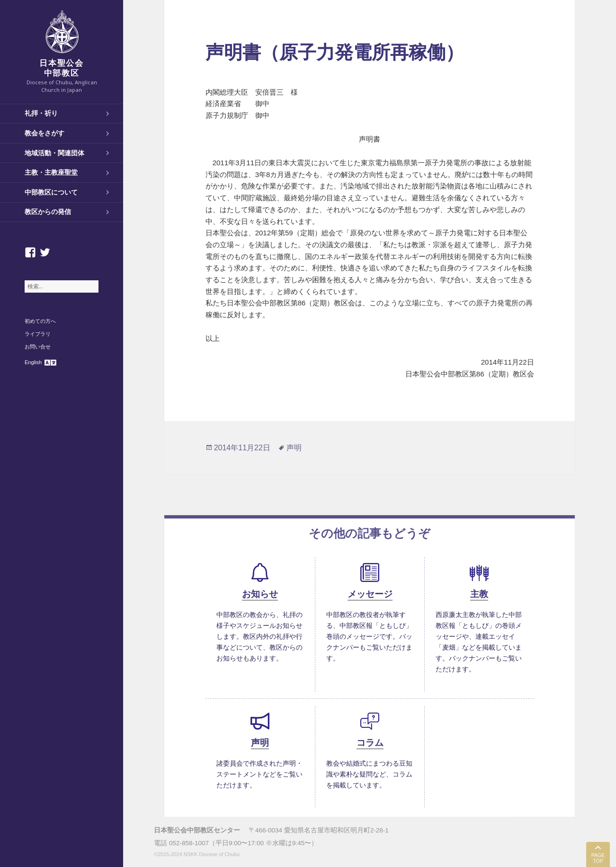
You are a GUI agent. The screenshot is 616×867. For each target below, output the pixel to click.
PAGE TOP (598, 858)
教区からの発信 (48, 212)
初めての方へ (40, 321)
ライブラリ (38, 334)
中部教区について (51, 192)
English (33, 362)
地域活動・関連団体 (54, 153)
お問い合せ (38, 347)
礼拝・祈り (41, 113)
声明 (294, 448)
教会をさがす (45, 133)
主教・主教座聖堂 (51, 172)
